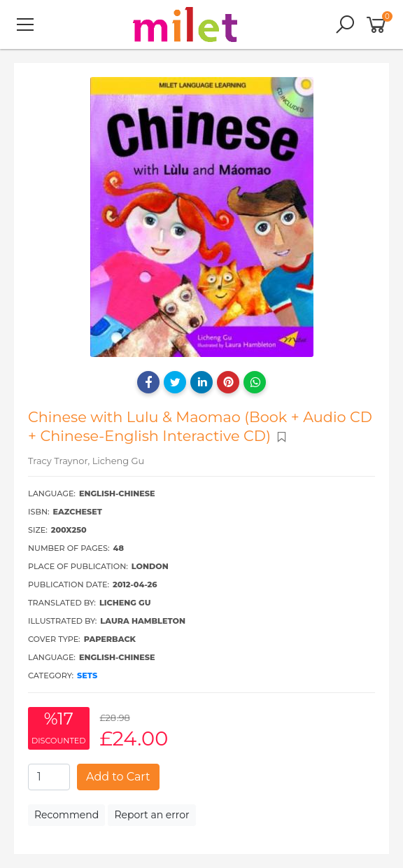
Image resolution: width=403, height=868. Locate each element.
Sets (87, 675)
